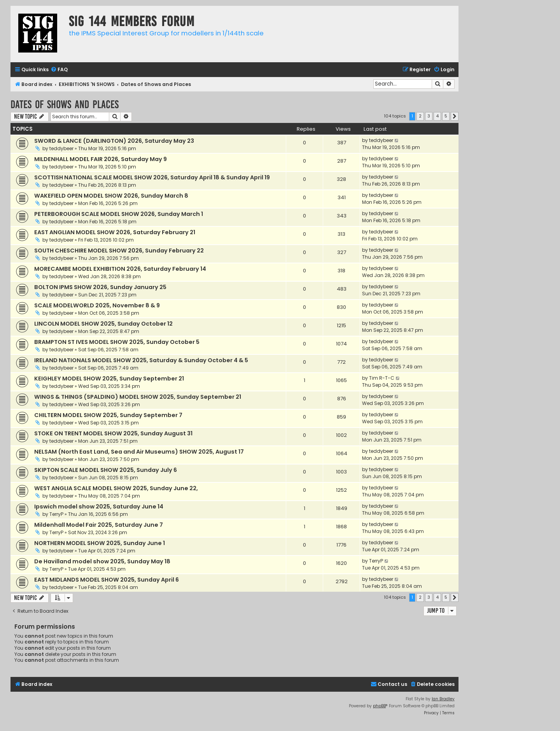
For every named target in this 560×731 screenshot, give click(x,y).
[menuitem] (59, 70)
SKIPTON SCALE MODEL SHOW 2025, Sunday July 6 (106, 470)
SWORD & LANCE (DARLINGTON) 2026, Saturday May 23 (114, 141)
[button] (455, 116)
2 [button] (420, 116)
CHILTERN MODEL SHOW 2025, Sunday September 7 (108, 415)
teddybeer (61, 148)
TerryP (56, 514)
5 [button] (446, 116)
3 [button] (429, 116)
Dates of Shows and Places (65, 104)
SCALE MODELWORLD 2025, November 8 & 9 (97, 305)
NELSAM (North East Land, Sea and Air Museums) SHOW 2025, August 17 (139, 452)
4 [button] (437, 116)
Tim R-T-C (382, 378)
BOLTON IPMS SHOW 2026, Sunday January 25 (100, 287)
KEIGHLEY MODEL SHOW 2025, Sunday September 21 (109, 379)
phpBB (379, 706)
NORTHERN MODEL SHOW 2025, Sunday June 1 (100, 543)
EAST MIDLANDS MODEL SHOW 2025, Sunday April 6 (107, 580)
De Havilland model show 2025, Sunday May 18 (102, 561)
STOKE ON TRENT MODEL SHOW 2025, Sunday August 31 (113, 433)
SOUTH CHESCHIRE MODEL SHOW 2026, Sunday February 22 (119, 251)
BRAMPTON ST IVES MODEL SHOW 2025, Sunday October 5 (117, 342)
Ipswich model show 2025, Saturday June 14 (99, 507)
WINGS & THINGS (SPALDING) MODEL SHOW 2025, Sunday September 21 (138, 397)
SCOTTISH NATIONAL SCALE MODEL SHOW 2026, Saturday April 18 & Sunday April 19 (152, 177)
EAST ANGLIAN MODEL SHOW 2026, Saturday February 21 (115, 232)
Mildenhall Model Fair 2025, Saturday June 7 (99, 525)
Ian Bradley (443, 699)
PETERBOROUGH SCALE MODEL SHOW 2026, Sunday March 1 (119, 214)
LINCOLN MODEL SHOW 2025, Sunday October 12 (103, 324)
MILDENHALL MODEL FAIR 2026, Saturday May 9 (101, 159)
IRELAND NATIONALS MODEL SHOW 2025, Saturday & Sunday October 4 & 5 (141, 360)
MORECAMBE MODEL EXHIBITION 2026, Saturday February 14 (120, 269)
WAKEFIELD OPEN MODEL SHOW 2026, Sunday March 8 (111, 196)
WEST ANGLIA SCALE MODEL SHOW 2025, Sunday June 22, (116, 488)
